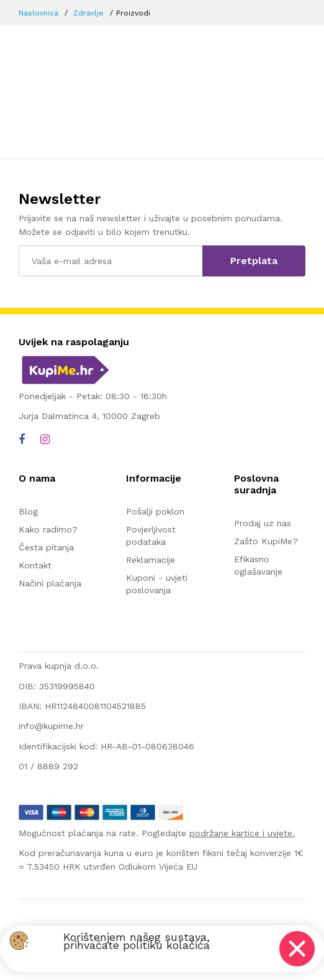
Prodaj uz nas (263, 523)
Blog (28, 511)
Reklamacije (151, 560)
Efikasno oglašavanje (258, 565)
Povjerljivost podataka (151, 536)
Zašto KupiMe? (266, 541)
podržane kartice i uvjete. (242, 833)
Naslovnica (38, 13)
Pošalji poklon (155, 511)
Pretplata (254, 261)
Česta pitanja (46, 547)
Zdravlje (88, 13)
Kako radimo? (48, 529)
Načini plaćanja (50, 583)
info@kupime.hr (51, 726)
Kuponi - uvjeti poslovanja (157, 584)
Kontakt (35, 565)
